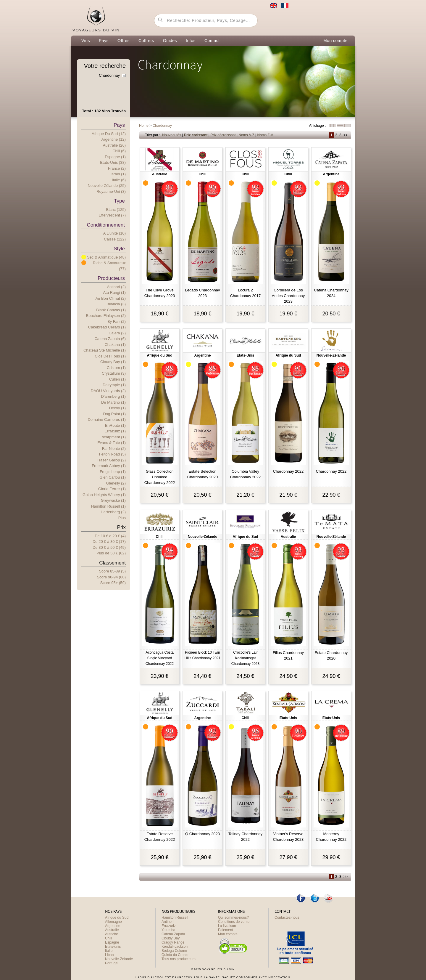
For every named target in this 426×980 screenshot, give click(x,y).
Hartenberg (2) (113, 512)
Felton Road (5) (112, 454)
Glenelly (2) (116, 483)
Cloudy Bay (171, 938)
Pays (104, 41)
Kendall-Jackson (175, 947)
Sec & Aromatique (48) (106, 257)
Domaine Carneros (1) (107, 420)
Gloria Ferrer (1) (112, 489)
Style (119, 249)
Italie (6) (119, 180)
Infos (191, 41)
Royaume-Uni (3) (111, 191)
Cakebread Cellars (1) (107, 327)
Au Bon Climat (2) (110, 298)
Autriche (112, 934)
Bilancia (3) (116, 304)
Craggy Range (173, 942)
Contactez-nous (287, 918)
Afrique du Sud (117, 918)
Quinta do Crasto (175, 955)
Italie (109, 951)
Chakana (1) (115, 345)
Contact (212, 41)
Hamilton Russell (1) (108, 506)
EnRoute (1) (115, 425)
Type (119, 201)
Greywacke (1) (113, 500)
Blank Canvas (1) (111, 310)
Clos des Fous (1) (110, 356)
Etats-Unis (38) (113, 162)
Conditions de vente (234, 922)
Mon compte (335, 41)
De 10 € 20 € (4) (110, 536)
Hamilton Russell (175, 918)
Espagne (112, 942)
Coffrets (146, 41)
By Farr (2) (117, 321)
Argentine (113, 926)
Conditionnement (106, 225)
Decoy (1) (117, 408)
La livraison (227, 926)
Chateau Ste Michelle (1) (105, 350)
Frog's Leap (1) (113, 472)
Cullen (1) (117, 379)
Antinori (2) (116, 287)
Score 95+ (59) (113, 583)
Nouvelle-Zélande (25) (107, 186)
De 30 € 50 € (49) (109, 547)
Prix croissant (196, 135)
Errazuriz (169, 926)
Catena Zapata (173, 934)
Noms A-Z (246, 135)
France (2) (117, 168)
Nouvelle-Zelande (119, 959)
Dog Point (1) (114, 414)
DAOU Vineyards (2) (108, 391)
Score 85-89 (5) (112, 571)
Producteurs (111, 278)
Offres (124, 41)
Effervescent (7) (112, 215)
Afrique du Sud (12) (109, 134)
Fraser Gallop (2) (111, 460)
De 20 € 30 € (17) (109, 542)
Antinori (168, 922)
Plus (122, 518)
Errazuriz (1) (115, 431)
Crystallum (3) (114, 373)
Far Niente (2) (114, 449)
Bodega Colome (174, 951)
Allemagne (113, 922)
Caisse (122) (115, 239)
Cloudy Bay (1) (113, 362)
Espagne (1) (115, 157)
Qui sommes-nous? (233, 918)
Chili (108, 938)
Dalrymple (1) (114, 385)
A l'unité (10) (114, 233)
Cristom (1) (116, 368)
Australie (112, 930)
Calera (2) (117, 333)
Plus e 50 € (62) (111, 553)
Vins (86, 41)
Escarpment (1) (113, 437)
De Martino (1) (113, 402)
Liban (109, 955)
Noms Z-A (265, 135)
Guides (170, 41)
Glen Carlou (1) (113, 477)
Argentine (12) (114, 139)
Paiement (226, 930)
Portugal (112, 963)
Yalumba (168, 930)
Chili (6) (119, 151)
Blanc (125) (116, 210)
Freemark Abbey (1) (109, 466)
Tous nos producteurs (179, 959)
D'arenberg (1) (113, 396)
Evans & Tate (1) (112, 443)
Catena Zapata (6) (110, 339)
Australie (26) (114, 145)
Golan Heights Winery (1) (104, 495)
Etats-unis (113, 947)
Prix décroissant (223, 135)
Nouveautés (172, 135)
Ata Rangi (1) (114, 292)
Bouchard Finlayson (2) (106, 316)
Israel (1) (118, 174)
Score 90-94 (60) (111, 577)
